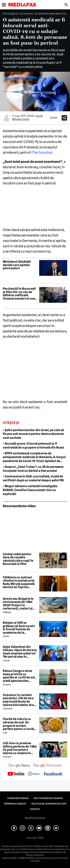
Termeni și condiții (15, 804)
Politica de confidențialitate (49, 804)
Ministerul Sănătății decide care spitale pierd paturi (17, 265)
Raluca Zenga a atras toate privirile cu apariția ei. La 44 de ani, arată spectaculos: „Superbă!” (19, 676)
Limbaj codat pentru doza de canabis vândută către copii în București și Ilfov (18, 559)
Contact (35, 809)
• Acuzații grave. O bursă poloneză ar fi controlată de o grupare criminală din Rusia (33, 446)
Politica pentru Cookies (48, 798)
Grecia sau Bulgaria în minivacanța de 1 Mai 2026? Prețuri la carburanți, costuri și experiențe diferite (18, 604)
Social (39, 116)
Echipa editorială (18, 798)
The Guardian (42, 152)
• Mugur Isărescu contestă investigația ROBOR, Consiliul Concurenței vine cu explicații (30, 490)
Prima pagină (10, 13)
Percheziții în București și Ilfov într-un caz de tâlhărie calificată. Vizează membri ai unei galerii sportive (19, 294)
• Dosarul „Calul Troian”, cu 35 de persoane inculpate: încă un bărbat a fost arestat (33, 469)
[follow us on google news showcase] (47, 766)
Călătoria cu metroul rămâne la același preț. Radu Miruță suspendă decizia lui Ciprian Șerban (19, 582)
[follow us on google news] (19, 766)
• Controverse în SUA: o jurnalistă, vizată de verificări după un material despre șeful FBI (33, 478)
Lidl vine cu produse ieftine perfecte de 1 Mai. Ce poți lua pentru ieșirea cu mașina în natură (20, 748)
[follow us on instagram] (34, 774)
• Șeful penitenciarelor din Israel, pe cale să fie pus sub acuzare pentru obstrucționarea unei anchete (33, 434)
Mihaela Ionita (21, 119)
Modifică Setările (35, 818)
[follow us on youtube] (16, 774)
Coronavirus (26, 13)
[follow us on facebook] (53, 774)
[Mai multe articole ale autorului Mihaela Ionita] (7, 118)
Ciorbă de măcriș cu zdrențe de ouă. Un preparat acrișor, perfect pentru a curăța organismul (19, 724)
